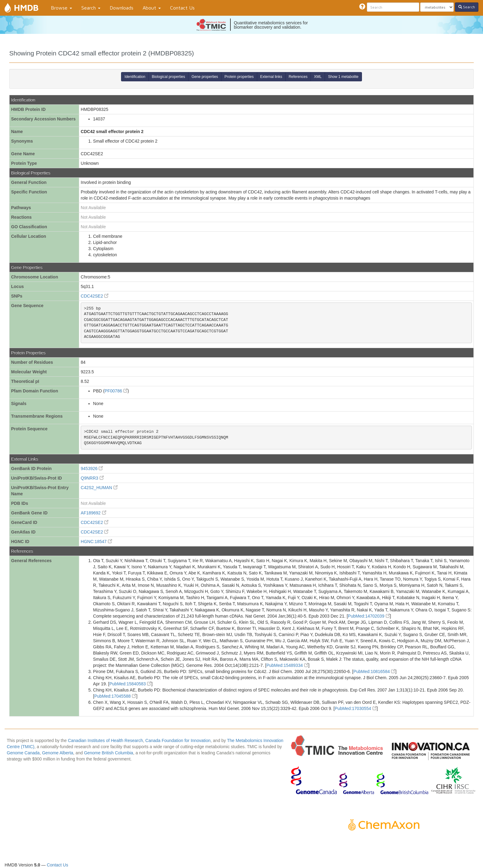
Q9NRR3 (92, 478)
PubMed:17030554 (356, 708)
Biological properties (168, 77)
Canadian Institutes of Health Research (105, 740)
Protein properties (239, 77)
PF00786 (116, 391)
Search (91, 8)
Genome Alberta (57, 753)
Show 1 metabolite (343, 77)
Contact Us (182, 8)
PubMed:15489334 (287, 665)
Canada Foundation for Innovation (178, 740)
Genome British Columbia (109, 753)
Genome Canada (23, 753)
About (152, 8)
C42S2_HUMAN (99, 488)
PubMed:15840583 (130, 684)
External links (271, 77)
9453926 (92, 468)
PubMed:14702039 (369, 616)
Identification (135, 77)
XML (318, 77)
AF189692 (93, 513)
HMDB (26, 8)
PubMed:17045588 (115, 696)
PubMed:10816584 (374, 671)
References (298, 77)
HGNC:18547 (96, 541)
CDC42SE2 (95, 296)
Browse (61, 8)
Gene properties (205, 77)
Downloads (122, 8)
